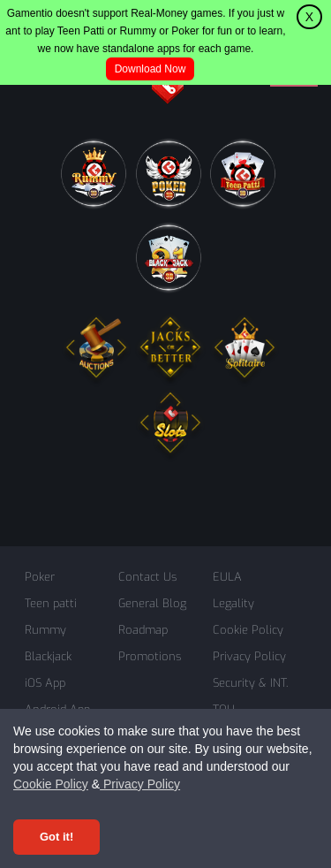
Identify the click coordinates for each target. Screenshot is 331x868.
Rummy (45, 630)
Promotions (150, 656)
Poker (40, 577)
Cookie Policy (51, 784)
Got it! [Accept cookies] (56, 837)
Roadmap (143, 630)
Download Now (150, 69)
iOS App (45, 683)
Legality (233, 603)
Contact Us (147, 577)
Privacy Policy (140, 784)
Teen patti (51, 603)
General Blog (152, 603)
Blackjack (48, 656)
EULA (227, 577)
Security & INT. (250, 683)
